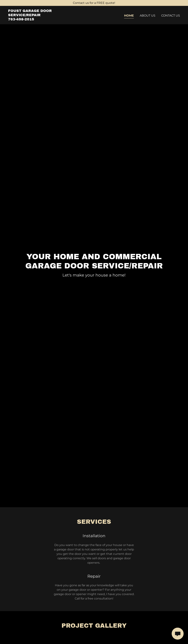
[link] (38, 19)
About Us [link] (148, 16)
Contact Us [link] (171, 16)
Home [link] (129, 16)
